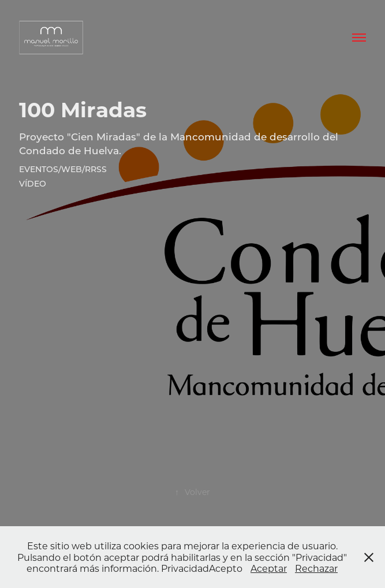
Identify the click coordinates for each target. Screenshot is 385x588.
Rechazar (316, 568)
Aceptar (269, 568)
